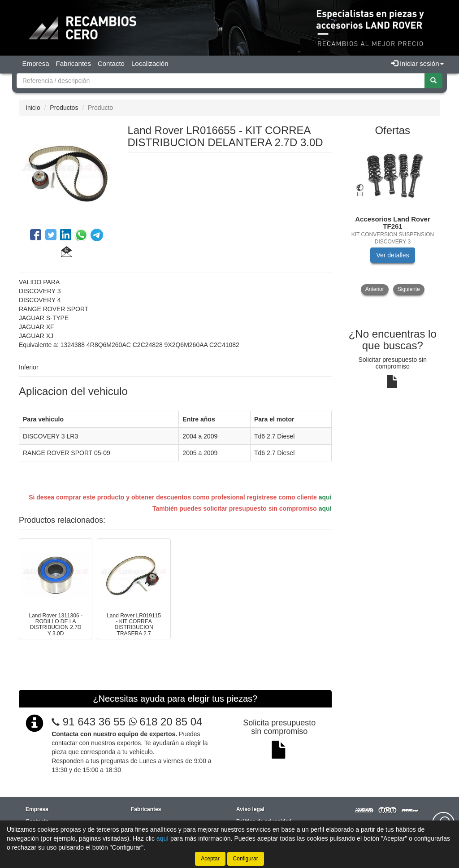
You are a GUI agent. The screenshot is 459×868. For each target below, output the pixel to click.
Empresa (36, 63)
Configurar (246, 859)
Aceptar (210, 859)
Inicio (33, 108)
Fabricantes (74, 63)
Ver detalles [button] (392, 255)
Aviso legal (250, 768)
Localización (150, 63)
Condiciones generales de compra (280, 804)
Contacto (111, 63)
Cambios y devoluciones (268, 816)
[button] (67, 253)
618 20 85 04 (166, 680)
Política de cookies (260, 792)
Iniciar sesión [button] (418, 63)
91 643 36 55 (94, 680)
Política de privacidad (264, 780)
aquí (325, 497)
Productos (64, 108)
